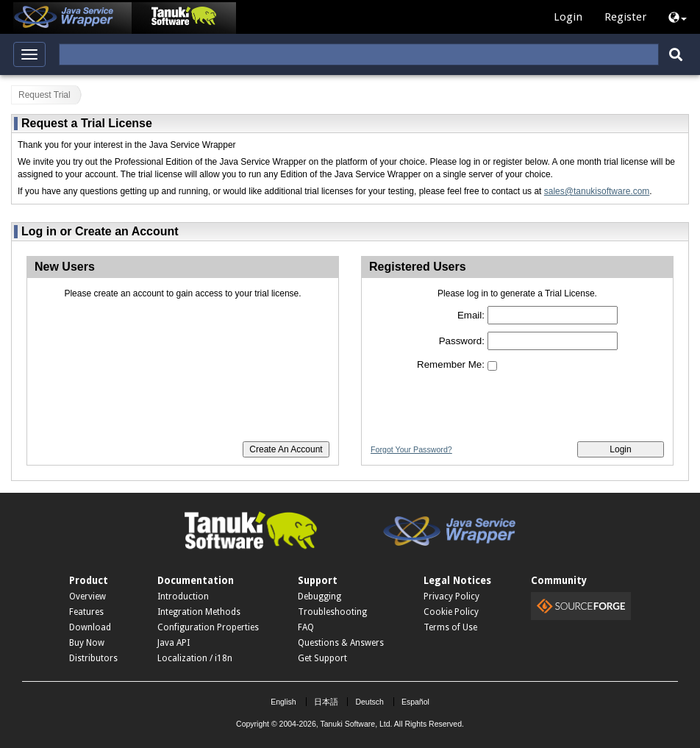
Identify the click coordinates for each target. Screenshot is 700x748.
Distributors (93, 658)
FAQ (306, 627)
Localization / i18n (195, 658)
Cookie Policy (451, 612)
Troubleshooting (332, 612)
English (283, 702)
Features (86, 612)
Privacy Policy (451, 596)
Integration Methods (199, 612)
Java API (174, 643)
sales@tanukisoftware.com (597, 191)
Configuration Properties (208, 627)
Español (415, 702)
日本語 (326, 702)
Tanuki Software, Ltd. (356, 724)
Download (90, 627)
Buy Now (87, 643)
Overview (87, 596)
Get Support (322, 658)
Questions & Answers (341, 643)
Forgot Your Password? (411, 449)
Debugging (319, 596)
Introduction (183, 596)
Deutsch (369, 702)
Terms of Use (450, 627)
